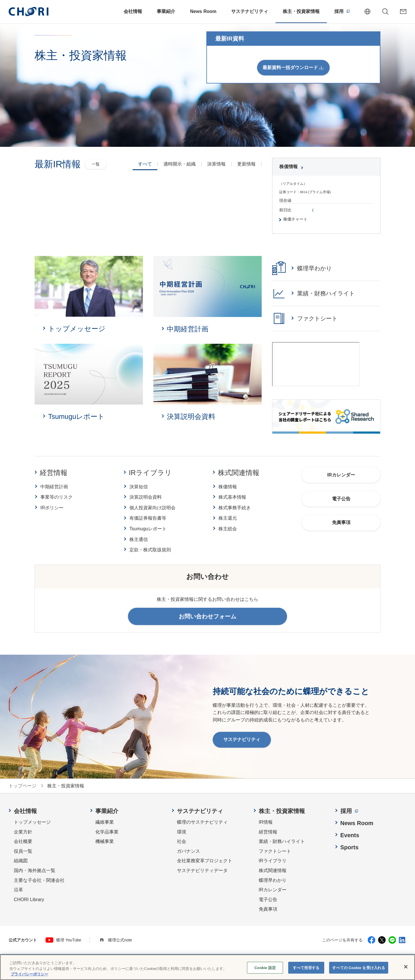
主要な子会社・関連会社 (39, 880)
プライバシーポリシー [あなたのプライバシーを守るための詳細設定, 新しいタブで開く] (29, 975)
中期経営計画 (54, 487)
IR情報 (266, 822)
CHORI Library (29, 900)
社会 (182, 841)
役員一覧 (23, 851)
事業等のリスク (56, 497)
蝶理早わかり (273, 880)
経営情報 (54, 473)
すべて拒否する (306, 969)
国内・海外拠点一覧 (35, 870)
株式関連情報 (239, 473)
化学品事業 (107, 832)
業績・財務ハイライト (282, 841)
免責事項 (268, 909)
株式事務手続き (235, 508)
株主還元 (228, 518)
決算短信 (139, 487)
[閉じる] (406, 968)
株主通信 (139, 539)
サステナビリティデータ (202, 870)
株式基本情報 (232, 497)
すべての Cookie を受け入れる (359, 969)
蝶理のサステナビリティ (202, 822)
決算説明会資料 (146, 497)
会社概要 (23, 841)
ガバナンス (188, 851)
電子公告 (268, 900)
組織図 (21, 861)
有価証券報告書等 (148, 518)
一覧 (96, 164)
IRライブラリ (150, 473)
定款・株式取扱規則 (150, 550)
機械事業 (105, 841)
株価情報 (228, 487)
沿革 (18, 890)
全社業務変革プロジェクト (205, 861)
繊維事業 (105, 822)
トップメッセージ (32, 822)
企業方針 (23, 832)
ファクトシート (275, 851)
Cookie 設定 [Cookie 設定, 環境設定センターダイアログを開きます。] (265, 969)
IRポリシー (52, 508)
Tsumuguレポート (148, 529)
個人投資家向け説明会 (152, 508)
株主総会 (228, 529)
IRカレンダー (273, 890)
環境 (182, 832)
